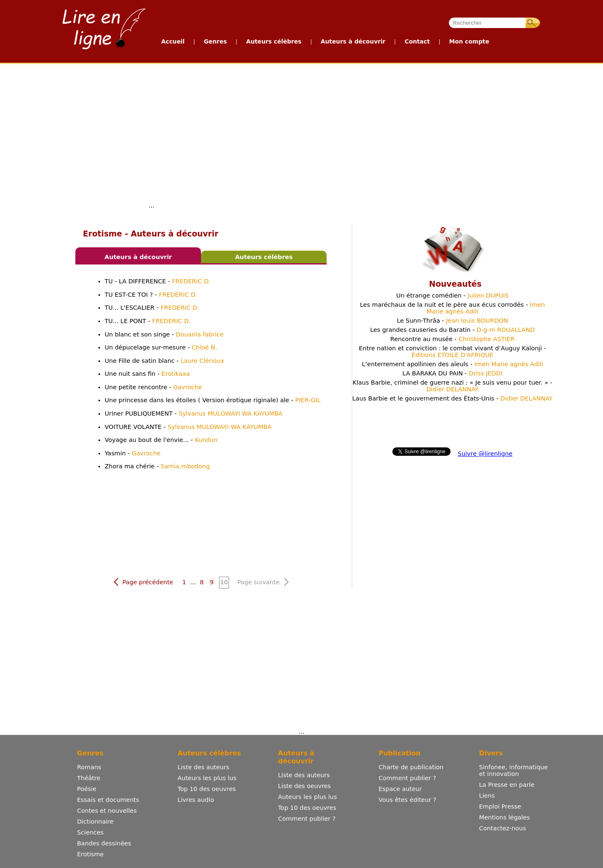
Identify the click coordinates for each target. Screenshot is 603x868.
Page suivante (263, 582)
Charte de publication (411, 767)
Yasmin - (133, 453)
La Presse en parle (507, 785)
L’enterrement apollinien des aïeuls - (452, 364)
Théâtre (89, 778)
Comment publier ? (307, 819)
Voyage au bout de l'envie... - (161, 440)
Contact (417, 41)
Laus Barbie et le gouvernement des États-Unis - (452, 398)
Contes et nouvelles (107, 811)
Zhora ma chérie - (157, 466)
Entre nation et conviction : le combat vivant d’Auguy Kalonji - (452, 352)
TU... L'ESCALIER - (152, 308)
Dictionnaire (95, 822)
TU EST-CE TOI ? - (151, 295)
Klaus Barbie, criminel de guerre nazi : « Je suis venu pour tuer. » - (452, 386)
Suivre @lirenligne (485, 454)
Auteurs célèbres (274, 41)
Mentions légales (504, 817)
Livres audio (196, 800)
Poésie (87, 789)
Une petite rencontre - (153, 387)
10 (224, 582)
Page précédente (143, 582)
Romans (89, 767)
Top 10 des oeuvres (207, 789)
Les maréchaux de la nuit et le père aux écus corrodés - (453, 308)
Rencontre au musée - (452, 339)
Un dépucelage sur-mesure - (161, 347)
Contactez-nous (502, 828)
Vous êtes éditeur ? (407, 800)
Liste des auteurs (204, 767)
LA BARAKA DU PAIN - (452, 373)
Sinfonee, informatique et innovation (513, 770)
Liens (487, 796)
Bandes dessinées (104, 843)
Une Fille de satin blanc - (165, 361)
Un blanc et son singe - (164, 334)
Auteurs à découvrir (353, 41)
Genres (215, 41)
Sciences (90, 832)
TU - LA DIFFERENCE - (158, 281)
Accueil (173, 41)
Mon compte (469, 41)
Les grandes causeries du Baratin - (452, 330)
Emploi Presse (500, 806)
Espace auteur (400, 789)
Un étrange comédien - (452, 295)
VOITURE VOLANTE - (188, 427)
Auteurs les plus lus (207, 778)
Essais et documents (108, 800)
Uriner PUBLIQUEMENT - (194, 413)
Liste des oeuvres (304, 786)
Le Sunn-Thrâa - (453, 321)
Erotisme (90, 854)
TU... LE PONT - (148, 321)
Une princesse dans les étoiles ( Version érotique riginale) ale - (213, 400)
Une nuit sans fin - (147, 374)
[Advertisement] (301, 127)
